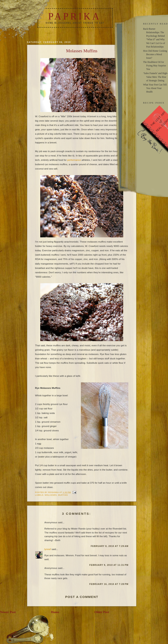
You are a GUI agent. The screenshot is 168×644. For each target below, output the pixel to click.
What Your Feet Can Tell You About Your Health (155, 88)
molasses (51, 495)
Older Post (102, 612)
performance (74, 160)
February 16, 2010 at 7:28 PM (109, 584)
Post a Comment (82, 597)
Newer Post (8, 612)
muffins (63, 495)
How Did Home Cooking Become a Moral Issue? (155, 54)
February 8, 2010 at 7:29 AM (110, 546)
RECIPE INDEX (154, 103)
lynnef (48, 549)
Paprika (74, 16)
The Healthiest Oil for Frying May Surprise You (155, 66)
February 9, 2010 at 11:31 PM (109, 565)
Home (55, 612)
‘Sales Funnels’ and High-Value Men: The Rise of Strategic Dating (155, 77)
